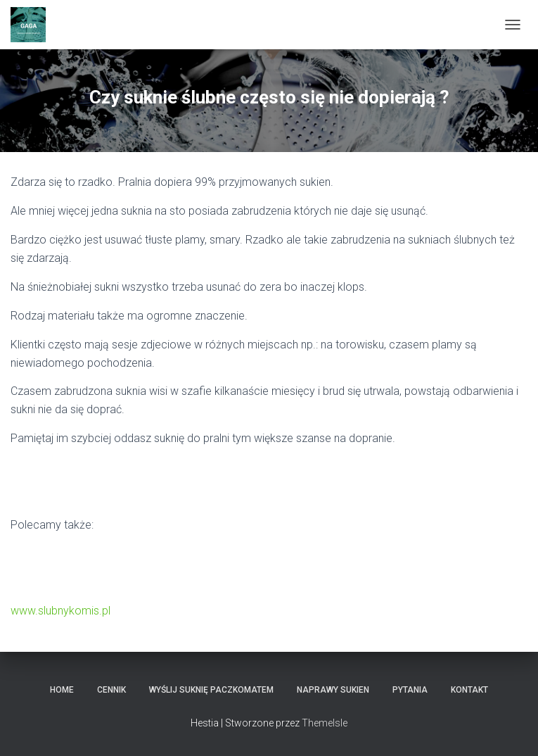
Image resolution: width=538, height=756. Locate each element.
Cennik (111, 690)
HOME (62, 690)
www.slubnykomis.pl (60, 611)
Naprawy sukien (333, 690)
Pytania (410, 690)
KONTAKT (469, 690)
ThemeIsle (325, 723)
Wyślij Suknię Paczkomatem (211, 690)
